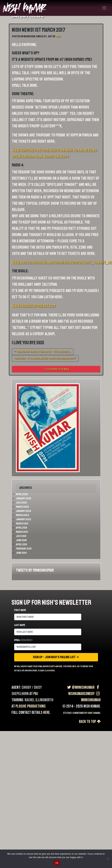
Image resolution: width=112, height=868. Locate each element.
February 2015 (24, 549)
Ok (57, 863)
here (46, 713)
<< (43, 352)
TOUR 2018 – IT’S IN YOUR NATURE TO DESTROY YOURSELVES (44, 358)
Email (23, 640)
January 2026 (24, 498)
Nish (58, 37)
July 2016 (21, 536)
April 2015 (21, 544)
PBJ (36, 694)
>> (45, 358)
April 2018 (21, 528)
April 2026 (22, 494)
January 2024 (24, 511)
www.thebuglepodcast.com (34, 306)
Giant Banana (94, 713)
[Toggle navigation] (104, 8)
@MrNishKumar (80, 687)
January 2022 (24, 519)
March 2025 (22, 507)
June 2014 (21, 553)
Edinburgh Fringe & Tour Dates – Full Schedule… (44, 352)
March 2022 (22, 515)
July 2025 (21, 503)
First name (20, 610)
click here (50, 671)
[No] (108, 859)
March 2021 (22, 524)
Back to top (90, 722)
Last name (20, 625)
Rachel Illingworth (39, 700)
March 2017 (22, 532)
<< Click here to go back (56, 369)
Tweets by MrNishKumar (35, 570)
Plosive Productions (31, 706)
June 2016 (21, 540)
